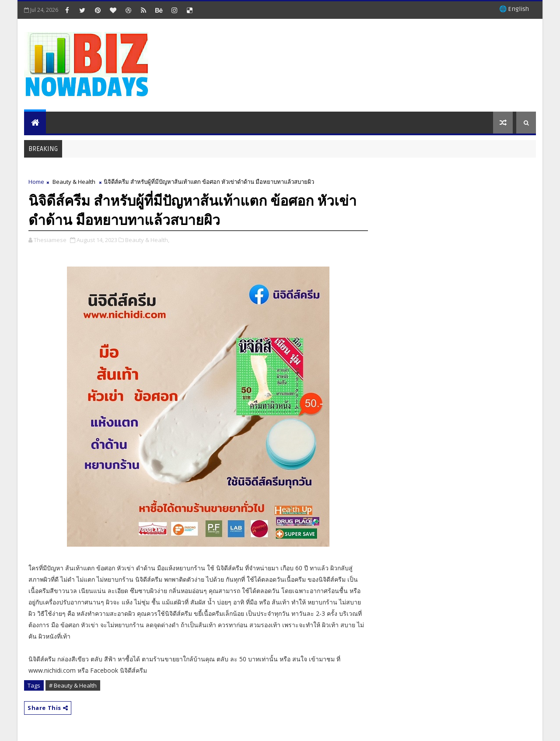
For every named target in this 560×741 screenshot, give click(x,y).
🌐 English (514, 9)
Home (36, 182)
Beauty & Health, (147, 240)
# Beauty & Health (73, 685)
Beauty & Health (74, 182)
